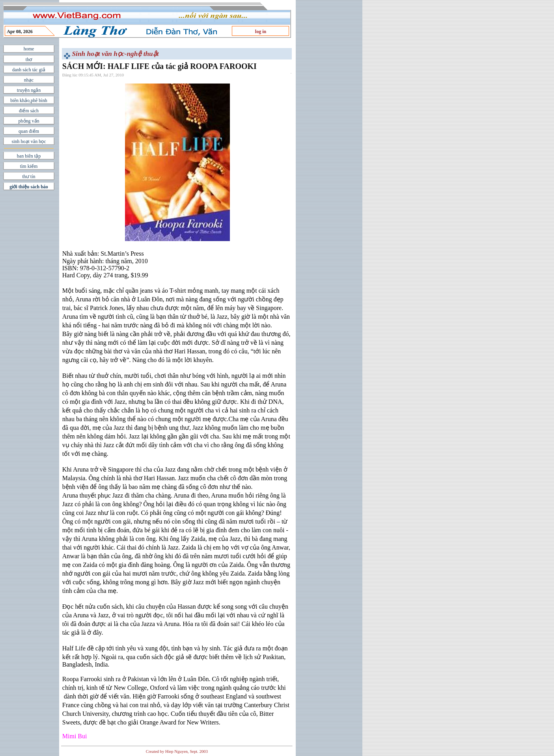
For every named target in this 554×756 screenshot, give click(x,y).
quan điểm (29, 131)
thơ (29, 59)
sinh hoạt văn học (29, 141)
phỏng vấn (29, 121)
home (29, 49)
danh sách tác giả (29, 70)
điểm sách (29, 111)
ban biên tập (29, 156)
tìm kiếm (29, 166)
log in (261, 32)
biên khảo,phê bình (29, 100)
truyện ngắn (29, 90)
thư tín (29, 176)
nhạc (29, 80)
